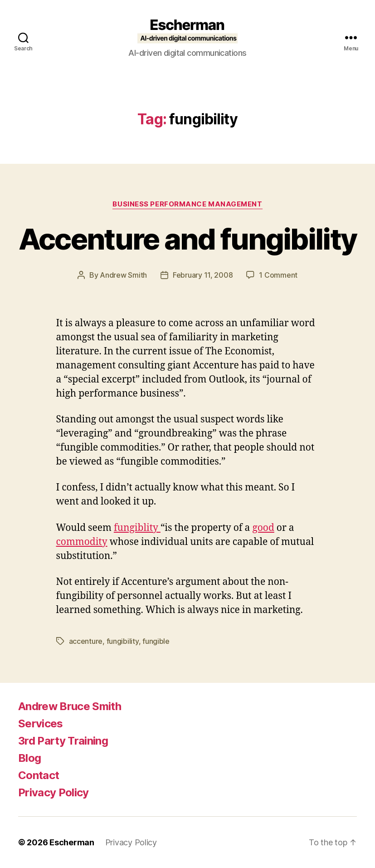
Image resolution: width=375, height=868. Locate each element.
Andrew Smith (123, 275)
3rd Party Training (63, 741)
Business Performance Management (187, 204)
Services (41, 723)
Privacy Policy (54, 792)
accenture (86, 641)
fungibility (123, 641)
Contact (39, 775)
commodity (82, 542)
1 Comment (278, 275)
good (263, 528)
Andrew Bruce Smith (70, 706)
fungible (156, 641)
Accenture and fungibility (188, 239)
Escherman (72, 842)
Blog (29, 758)
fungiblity (137, 528)
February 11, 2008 (203, 275)
